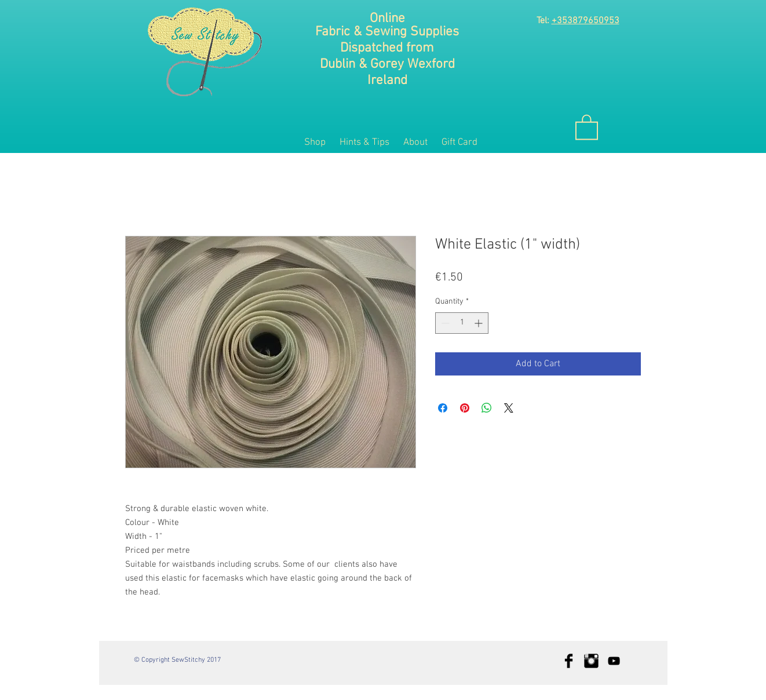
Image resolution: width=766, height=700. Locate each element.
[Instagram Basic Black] (591, 661)
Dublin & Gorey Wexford (387, 64)
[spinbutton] (462, 323)
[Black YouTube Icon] (614, 661)
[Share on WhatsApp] (487, 408)
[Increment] (479, 323)
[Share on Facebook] (443, 408)
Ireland (387, 81)
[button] (587, 126)
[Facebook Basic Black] (569, 661)
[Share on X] (509, 408)
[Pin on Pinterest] (465, 408)
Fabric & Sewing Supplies (387, 32)
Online (387, 19)
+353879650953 (586, 21)
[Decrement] (444, 323)
